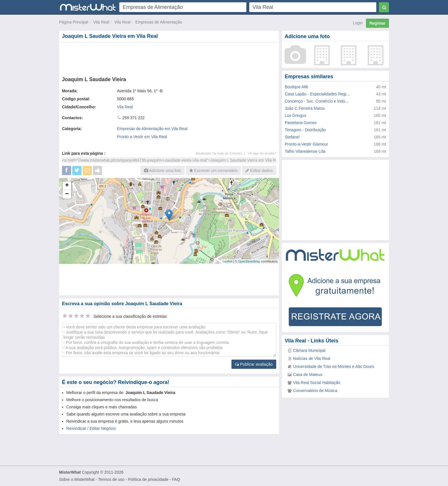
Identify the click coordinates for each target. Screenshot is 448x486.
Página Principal (74, 22)
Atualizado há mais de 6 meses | (222, 153)
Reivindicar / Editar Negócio (91, 428)
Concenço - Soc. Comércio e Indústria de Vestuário (330, 101)
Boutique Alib (297, 87)
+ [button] (67, 186)
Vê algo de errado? (262, 153)
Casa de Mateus (308, 375)
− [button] (67, 194)
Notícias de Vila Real (312, 358)
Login (358, 23)
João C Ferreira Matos (305, 108)
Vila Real (101, 22)
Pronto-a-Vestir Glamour (306, 144)
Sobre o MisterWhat (77, 479)
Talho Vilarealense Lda (305, 151)
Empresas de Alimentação (159, 22)
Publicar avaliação (254, 364)
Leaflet (227, 261)
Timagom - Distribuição (305, 130)
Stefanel (292, 137)
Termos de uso (111, 479)
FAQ (176, 479)
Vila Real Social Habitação (317, 383)
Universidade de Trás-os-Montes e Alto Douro (334, 367)
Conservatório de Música (315, 391)
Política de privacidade (148, 479)
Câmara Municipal (309, 350)
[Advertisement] (169, 58)
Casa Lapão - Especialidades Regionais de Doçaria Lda (335, 94)
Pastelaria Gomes (301, 123)
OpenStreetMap (249, 261)
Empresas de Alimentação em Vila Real (152, 129)
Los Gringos (296, 115)
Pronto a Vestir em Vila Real (142, 137)
